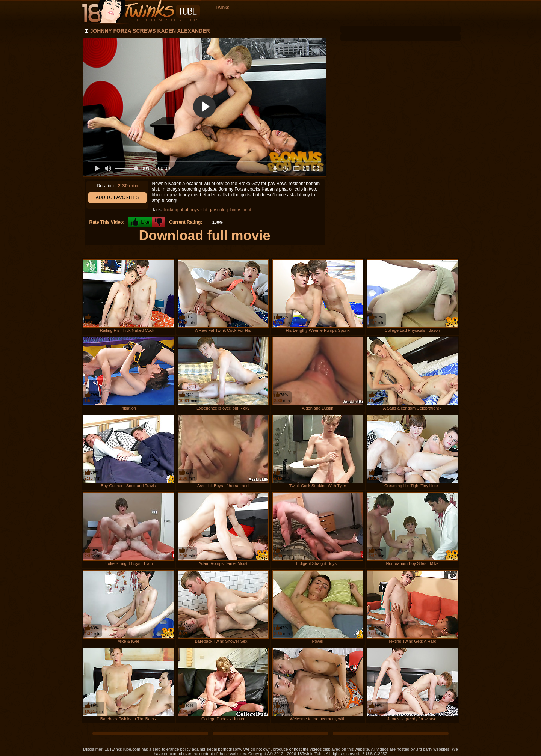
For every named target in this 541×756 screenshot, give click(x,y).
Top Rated (302, 19)
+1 (140, 222)
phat (184, 210)
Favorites (342, 19)
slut (204, 210)
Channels (383, 19)
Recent (243, 19)
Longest (271, 19)
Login (419, 19)
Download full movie (204, 236)
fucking (171, 210)
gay (212, 210)
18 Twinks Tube (141, 12)
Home (217, 19)
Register (446, 19)
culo (221, 210)
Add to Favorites (117, 197)
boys (194, 210)
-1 (159, 222)
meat (246, 210)
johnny (233, 210)
